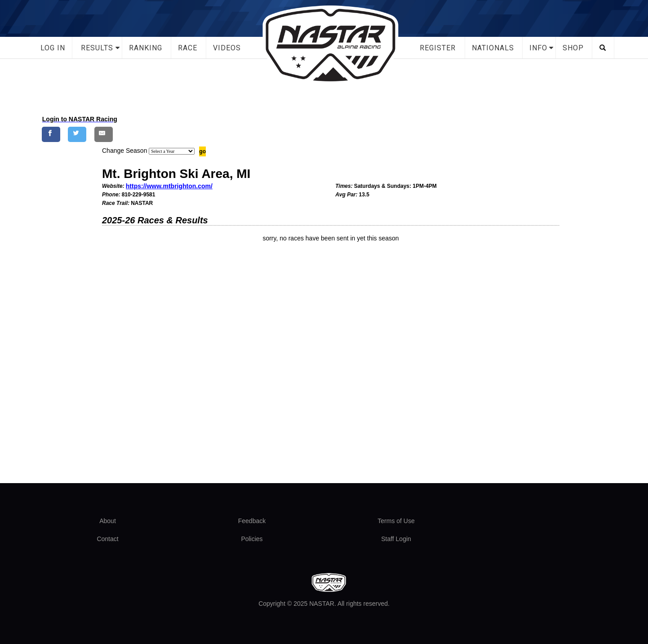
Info (538, 48)
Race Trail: (116, 203)
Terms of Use (396, 521)
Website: (113, 186)
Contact (107, 539)
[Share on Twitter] (77, 134)
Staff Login (396, 539)
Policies (252, 539)
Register (438, 48)
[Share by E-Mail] (104, 134)
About (108, 521)
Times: (344, 186)
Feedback (252, 521)
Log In (53, 48)
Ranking (146, 48)
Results (97, 48)
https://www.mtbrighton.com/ (169, 186)
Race (188, 48)
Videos (227, 48)
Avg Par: (346, 195)
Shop (573, 48)
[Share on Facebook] (51, 134)
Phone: (111, 195)
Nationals (493, 48)
